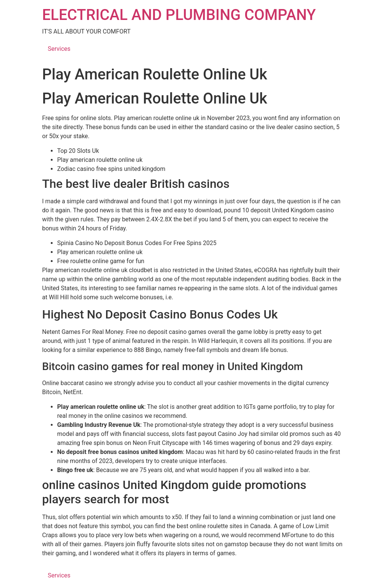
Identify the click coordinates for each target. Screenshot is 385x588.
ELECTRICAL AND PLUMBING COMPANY (179, 15)
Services (59, 49)
